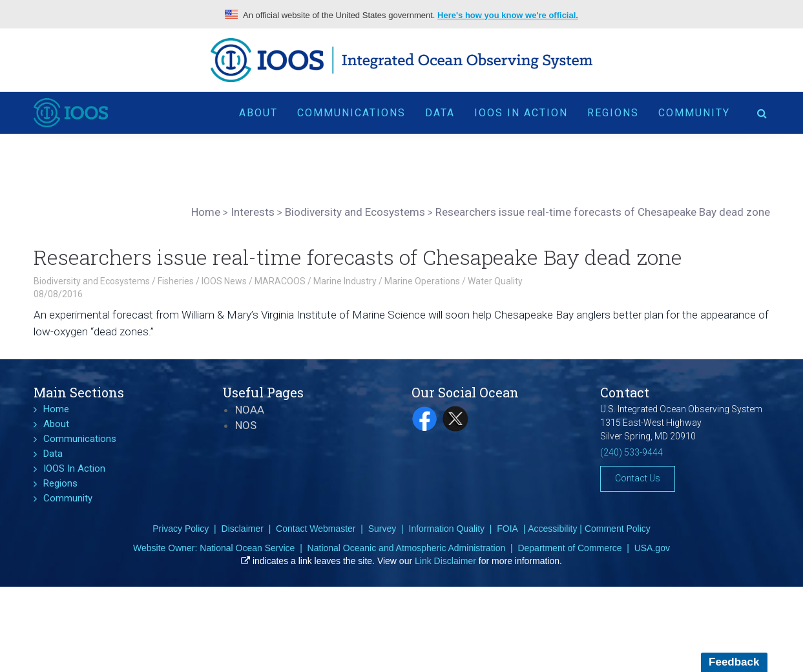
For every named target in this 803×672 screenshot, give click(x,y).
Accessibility (552, 529)
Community (694, 113)
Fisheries (176, 281)
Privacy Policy (181, 529)
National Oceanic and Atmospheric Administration (407, 548)
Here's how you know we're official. (508, 15)
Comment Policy (618, 529)
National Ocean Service (247, 548)
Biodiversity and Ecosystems (92, 281)
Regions (613, 113)
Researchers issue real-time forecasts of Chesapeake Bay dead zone (358, 257)
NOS (246, 425)
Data (440, 113)
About (258, 113)
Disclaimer (243, 529)
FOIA (507, 529)
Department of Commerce (569, 548)
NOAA (250, 410)
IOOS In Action (521, 113)
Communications (351, 113)
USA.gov (652, 548)
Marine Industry (345, 281)
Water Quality (495, 281)
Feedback (734, 662)
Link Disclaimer (445, 561)
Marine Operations (422, 281)
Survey (382, 529)
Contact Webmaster (316, 529)
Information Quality (447, 529)
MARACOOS (280, 281)
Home (56, 409)
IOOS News (224, 281)
